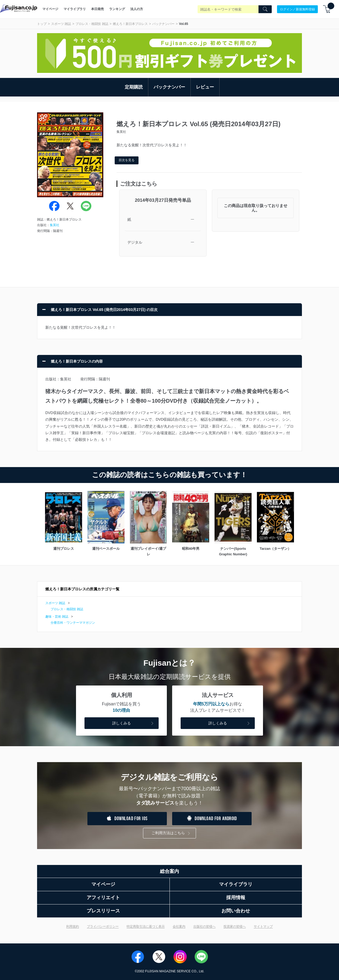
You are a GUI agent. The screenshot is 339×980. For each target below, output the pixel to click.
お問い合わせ (236, 911)
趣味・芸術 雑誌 (57, 617)
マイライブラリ (75, 9)
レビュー (205, 87)
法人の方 (137, 9)
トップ (42, 24)
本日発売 (97, 9)
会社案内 (179, 926)
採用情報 (236, 898)
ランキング (117, 9)
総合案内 (169, 871)
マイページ (50, 9)
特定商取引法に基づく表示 (146, 926)
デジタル (135, 242)
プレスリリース (103, 911)
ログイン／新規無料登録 (297, 9)
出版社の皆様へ (204, 926)
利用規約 (73, 926)
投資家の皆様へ (235, 926)
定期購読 (134, 87)
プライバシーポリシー (103, 926)
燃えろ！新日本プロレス (130, 24)
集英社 (55, 225)
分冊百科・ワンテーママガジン (73, 623)
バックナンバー (163, 24)
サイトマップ (263, 926)
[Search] (265, 9)
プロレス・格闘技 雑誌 (92, 24)
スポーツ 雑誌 (61, 24)
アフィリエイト (103, 898)
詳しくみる (133, 724)
